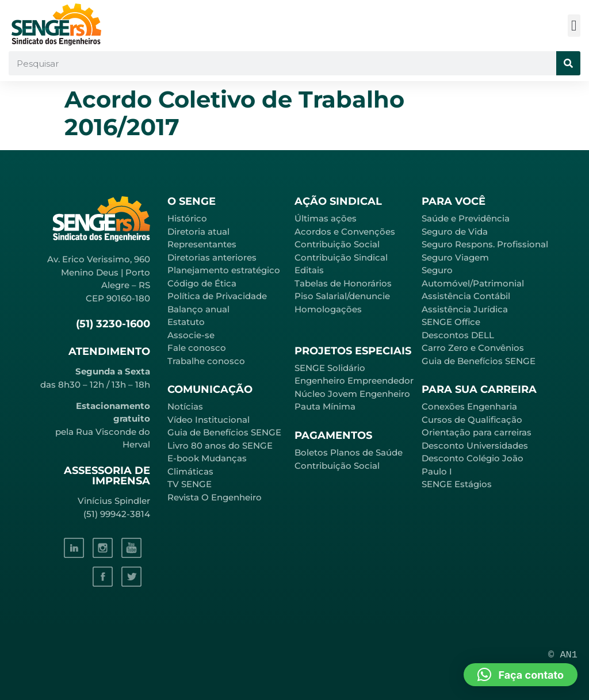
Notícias (185, 406)
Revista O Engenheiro (215, 497)
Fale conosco (197, 348)
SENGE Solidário (330, 368)
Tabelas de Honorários (343, 283)
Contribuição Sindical (341, 257)
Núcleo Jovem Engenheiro (352, 394)
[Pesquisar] (568, 63)
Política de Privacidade (217, 296)
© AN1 (563, 655)
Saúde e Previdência (466, 218)
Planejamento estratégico (224, 270)
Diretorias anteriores (212, 257)
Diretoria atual (198, 232)
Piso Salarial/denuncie (342, 296)
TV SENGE (190, 484)
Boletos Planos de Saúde (349, 452)
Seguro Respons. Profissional (485, 244)
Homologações (328, 309)
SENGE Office (451, 322)
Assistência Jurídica (465, 309)
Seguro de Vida (455, 232)
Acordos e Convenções (345, 232)
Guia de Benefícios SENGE (479, 361)
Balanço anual (198, 309)
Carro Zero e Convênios (473, 348)
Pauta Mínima (325, 406)
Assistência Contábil (466, 296)
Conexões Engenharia (469, 406)
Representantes (202, 244)
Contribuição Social (337, 244)
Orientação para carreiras (477, 432)
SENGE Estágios (457, 484)
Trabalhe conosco (206, 361)
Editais (309, 270)
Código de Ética (202, 283)
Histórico (187, 218)
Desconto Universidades (475, 445)
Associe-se (191, 335)
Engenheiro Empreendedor (354, 380)
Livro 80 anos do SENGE (220, 445)
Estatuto (186, 322)
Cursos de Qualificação (472, 420)
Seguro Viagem (455, 257)
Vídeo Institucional (209, 420)
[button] (574, 26)
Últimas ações (326, 218)
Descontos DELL (458, 335)
